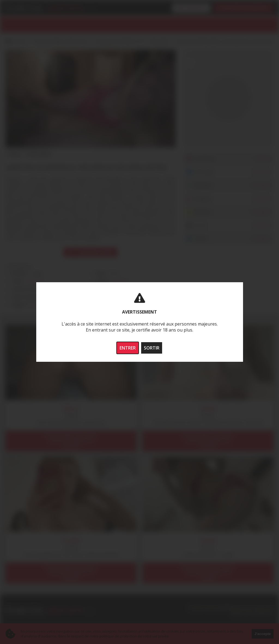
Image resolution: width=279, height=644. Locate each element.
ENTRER (128, 348)
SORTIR (152, 348)
